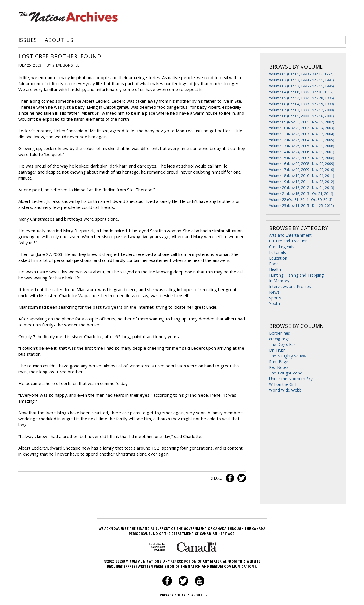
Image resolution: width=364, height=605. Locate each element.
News (274, 292)
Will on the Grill (283, 384)
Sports (275, 298)
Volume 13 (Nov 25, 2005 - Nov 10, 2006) (301, 146)
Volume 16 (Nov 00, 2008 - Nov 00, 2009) (301, 164)
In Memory (279, 281)
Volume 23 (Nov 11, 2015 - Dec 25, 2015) (301, 206)
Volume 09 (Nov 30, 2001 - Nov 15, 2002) (301, 122)
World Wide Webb (285, 390)
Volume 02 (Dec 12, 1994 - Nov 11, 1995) (301, 80)
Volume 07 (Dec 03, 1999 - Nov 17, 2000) (301, 110)
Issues (28, 40)
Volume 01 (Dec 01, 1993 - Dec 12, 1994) (301, 74)
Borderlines (280, 333)
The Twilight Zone (286, 373)
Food (274, 264)
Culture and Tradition (288, 241)
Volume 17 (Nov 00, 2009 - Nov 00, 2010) (301, 170)
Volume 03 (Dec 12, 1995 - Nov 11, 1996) (301, 86)
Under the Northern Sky (291, 379)
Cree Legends (282, 247)
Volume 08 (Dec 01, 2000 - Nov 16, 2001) (301, 116)
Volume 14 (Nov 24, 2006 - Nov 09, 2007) (301, 152)
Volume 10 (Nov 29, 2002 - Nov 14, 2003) (301, 128)
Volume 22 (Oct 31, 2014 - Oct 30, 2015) (301, 200)
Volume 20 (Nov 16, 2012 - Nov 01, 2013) (301, 188)
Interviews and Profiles (290, 286)
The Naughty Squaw (288, 356)
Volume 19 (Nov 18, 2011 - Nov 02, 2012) (301, 182)
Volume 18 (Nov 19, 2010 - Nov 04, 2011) (301, 176)
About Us (59, 40)
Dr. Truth (277, 350)
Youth (274, 303)
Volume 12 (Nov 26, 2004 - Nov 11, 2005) (301, 140)
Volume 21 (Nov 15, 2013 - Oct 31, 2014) (301, 194)
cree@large (279, 339)
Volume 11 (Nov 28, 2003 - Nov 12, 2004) (301, 134)
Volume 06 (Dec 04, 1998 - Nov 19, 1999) (301, 104)
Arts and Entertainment (290, 235)
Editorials (277, 252)
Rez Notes (279, 367)
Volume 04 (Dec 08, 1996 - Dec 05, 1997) (301, 92)
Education (278, 258)
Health (275, 269)
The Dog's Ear (282, 344)
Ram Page (279, 362)
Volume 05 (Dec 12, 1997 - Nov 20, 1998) (301, 98)
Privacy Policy (175, 595)
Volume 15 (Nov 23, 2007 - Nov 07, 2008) (301, 158)
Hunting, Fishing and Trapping (296, 275)
